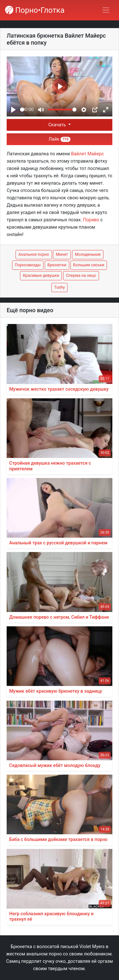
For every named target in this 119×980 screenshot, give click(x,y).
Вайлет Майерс (87, 154)
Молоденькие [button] (88, 254)
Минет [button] (62, 254)
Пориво (91, 220)
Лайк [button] (60, 139)
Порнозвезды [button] (28, 265)
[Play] (13, 110)
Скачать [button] (58, 125)
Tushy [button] (60, 287)
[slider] (22, 110)
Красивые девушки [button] (41, 275)
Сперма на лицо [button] (81, 275)
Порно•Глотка (35, 10)
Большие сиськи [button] (89, 265)
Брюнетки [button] (57, 265)
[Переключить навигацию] (106, 10)
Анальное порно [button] (34, 254)
